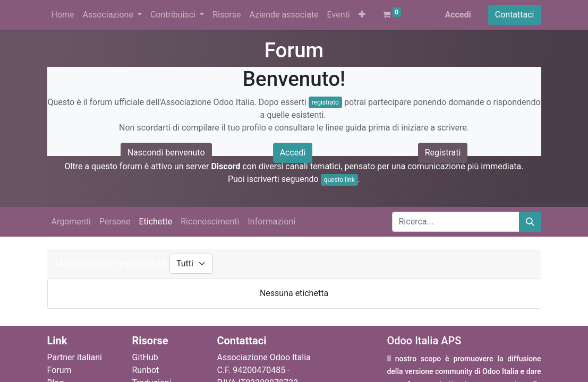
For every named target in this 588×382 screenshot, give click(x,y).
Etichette (155, 222)
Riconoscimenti (210, 222)
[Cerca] (530, 222)
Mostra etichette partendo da (110, 263)
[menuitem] (63, 15)
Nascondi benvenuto (166, 153)
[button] (362, 15)
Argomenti (71, 222)
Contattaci (515, 15)
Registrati (443, 153)
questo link (339, 180)
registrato (325, 102)
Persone (115, 222)
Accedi (458, 15)
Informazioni (271, 222)
